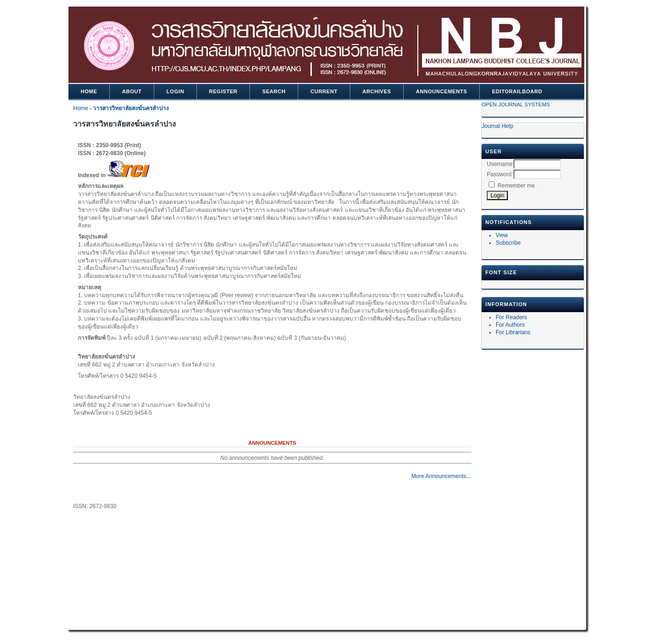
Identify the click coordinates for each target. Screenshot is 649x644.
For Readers (511, 317)
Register (223, 91)
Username (500, 164)
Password (499, 174)
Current (324, 91)
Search (274, 91)
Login (175, 91)
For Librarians (513, 332)
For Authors (510, 325)
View (502, 235)
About (132, 91)
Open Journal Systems (516, 105)
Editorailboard (517, 91)
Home (89, 91)
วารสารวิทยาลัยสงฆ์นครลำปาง (131, 108)
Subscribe (508, 243)
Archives (377, 91)
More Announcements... (441, 476)
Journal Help (497, 126)
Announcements (441, 91)
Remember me (516, 186)
